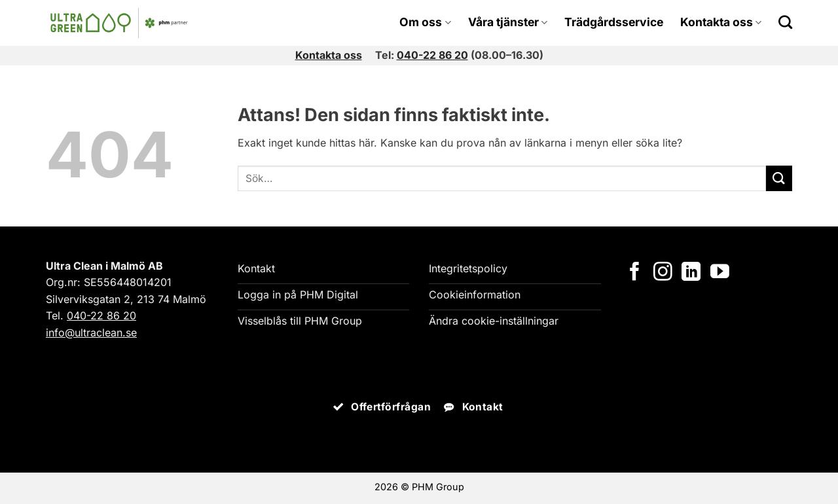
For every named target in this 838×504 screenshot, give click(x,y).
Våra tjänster (508, 22)
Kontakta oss (721, 22)
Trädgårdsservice (614, 22)
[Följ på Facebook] (635, 273)
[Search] (785, 22)
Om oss (425, 22)
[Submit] (779, 178)
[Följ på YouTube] (720, 273)
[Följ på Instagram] (663, 273)
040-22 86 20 (432, 55)
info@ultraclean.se (91, 333)
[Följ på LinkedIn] (691, 273)
